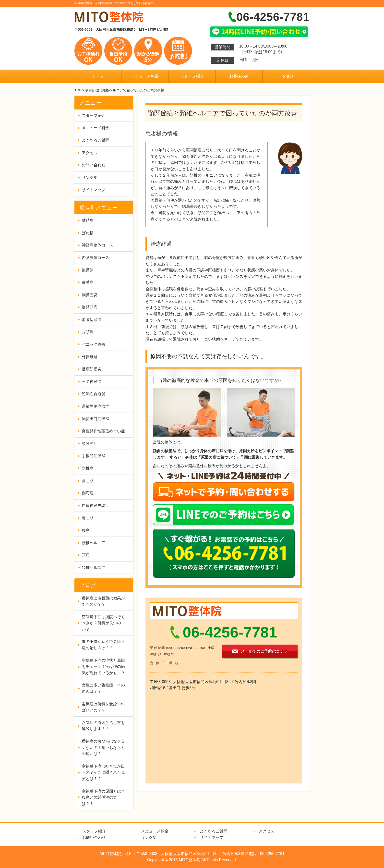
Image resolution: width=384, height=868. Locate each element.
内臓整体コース (96, 258)
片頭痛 (88, 332)
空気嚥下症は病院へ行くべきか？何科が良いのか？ (103, 623)
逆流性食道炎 (94, 394)
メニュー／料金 (145, 76)
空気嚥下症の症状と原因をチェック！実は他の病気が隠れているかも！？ (103, 667)
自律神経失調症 (96, 506)
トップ (98, 76)
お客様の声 (239, 76)
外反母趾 (90, 357)
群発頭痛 (90, 307)
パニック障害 (94, 344)
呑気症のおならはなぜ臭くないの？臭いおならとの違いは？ (103, 747)
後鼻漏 (88, 270)
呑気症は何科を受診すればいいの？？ (103, 707)
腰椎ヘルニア (94, 543)
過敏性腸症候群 (96, 406)
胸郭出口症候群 (96, 419)
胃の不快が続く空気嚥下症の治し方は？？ (103, 645)
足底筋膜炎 (92, 369)
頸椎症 (88, 468)
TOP (78, 90)
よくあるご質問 (96, 140)
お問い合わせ (94, 165)
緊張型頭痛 (92, 320)
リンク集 (90, 177)
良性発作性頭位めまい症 (103, 431)
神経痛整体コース (97, 245)
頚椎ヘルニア (94, 568)
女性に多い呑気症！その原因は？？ (103, 688)
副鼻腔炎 (90, 295)
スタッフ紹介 (192, 76)
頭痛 (86, 555)
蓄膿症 (88, 282)
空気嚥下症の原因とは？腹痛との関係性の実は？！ (103, 797)
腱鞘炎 (88, 220)
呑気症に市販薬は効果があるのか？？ (103, 601)
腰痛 (86, 530)
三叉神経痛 (92, 382)
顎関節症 (90, 444)
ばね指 (88, 233)
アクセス (286, 76)
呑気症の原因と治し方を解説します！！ (103, 726)
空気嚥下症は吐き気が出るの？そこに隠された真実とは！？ (103, 772)
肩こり (88, 518)
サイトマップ (94, 190)
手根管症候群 (94, 456)
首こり (88, 481)
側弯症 (88, 493)
